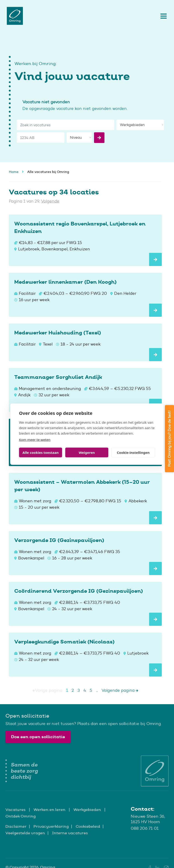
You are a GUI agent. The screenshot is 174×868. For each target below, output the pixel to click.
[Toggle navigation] (162, 16)
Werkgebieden (88, 810)
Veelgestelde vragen (25, 833)
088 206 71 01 (145, 828)
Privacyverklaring (51, 826)
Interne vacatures (70, 833)
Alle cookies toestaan (40, 452)
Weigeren (87, 452)
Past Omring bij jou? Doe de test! (169, 439)
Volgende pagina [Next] (120, 690)
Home (14, 172)
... (97, 690)
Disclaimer (16, 826)
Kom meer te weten (35, 439)
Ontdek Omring (21, 816)
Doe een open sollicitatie (38, 737)
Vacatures (16, 810)
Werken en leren (50, 810)
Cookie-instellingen (133, 452)
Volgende (50, 201)
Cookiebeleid (88, 826)
